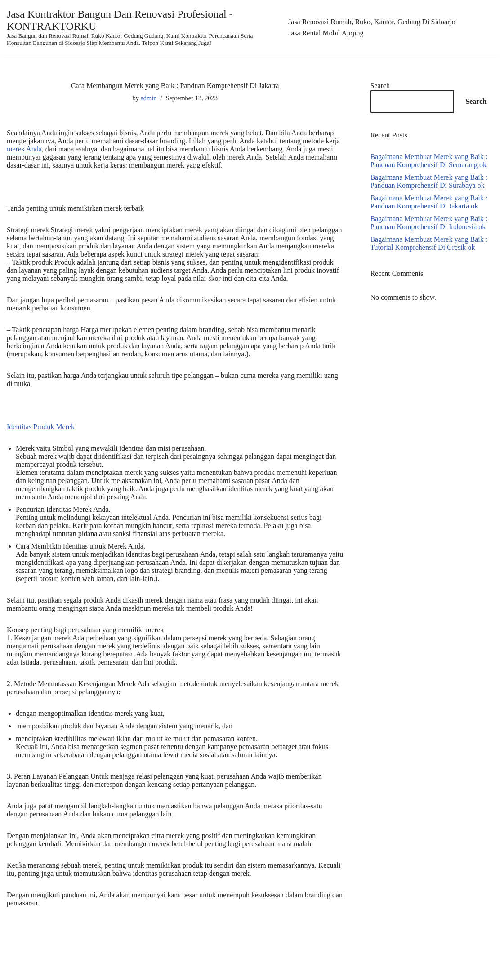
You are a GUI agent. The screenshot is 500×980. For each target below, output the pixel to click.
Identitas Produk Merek (41, 427)
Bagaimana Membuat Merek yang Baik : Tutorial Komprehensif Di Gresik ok (429, 243)
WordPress (78, 970)
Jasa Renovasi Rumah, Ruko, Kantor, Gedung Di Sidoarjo (372, 22)
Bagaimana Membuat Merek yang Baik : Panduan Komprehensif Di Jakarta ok (429, 202)
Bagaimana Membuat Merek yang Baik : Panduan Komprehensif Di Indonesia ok (429, 223)
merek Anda (24, 149)
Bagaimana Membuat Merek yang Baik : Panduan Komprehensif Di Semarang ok (429, 161)
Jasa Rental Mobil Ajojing (326, 33)
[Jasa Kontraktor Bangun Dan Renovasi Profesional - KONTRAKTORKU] (141, 27)
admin (148, 98)
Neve (14, 970)
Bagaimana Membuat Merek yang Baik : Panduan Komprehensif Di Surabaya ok (429, 181)
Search (380, 86)
